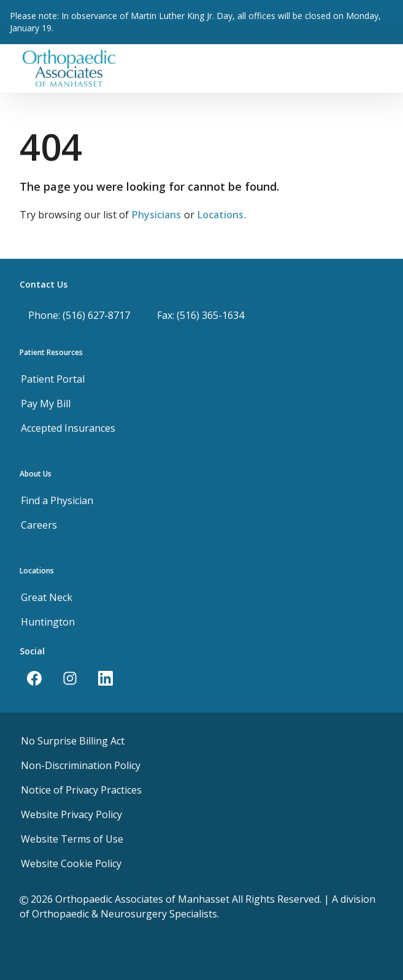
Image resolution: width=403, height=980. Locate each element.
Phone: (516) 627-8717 (79, 315)
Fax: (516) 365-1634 (201, 315)
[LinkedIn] (106, 678)
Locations (221, 215)
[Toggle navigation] (378, 68)
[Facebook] (34, 678)
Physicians (156, 215)
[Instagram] (70, 678)
